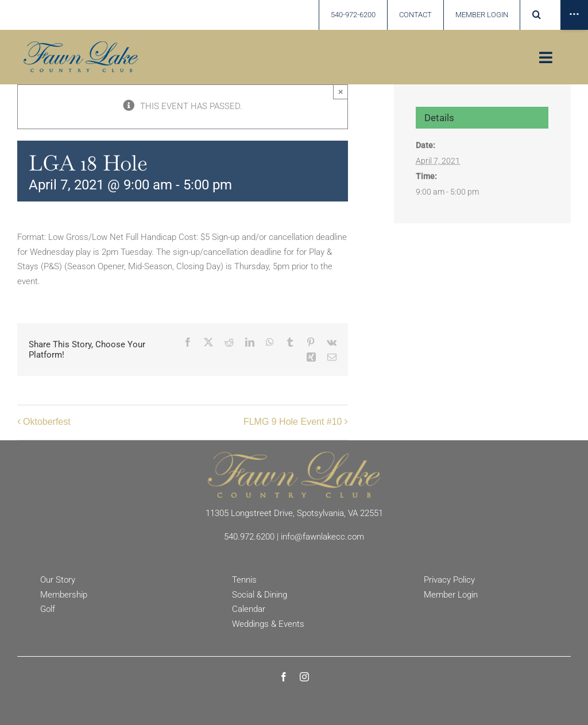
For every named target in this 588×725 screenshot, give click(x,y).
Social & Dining (260, 595)
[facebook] (284, 677)
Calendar (249, 609)
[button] (537, 15)
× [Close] (341, 92)
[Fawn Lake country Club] (81, 45)
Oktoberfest (47, 422)
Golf (48, 609)
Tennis (244, 580)
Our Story (58, 580)
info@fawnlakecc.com (322, 537)
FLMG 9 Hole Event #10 (293, 422)
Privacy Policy (449, 580)
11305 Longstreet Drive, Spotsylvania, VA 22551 (294, 513)
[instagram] (304, 677)
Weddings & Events (268, 624)
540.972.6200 (249, 537)
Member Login (451, 595)
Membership (64, 595)
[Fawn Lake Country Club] (294, 456)
